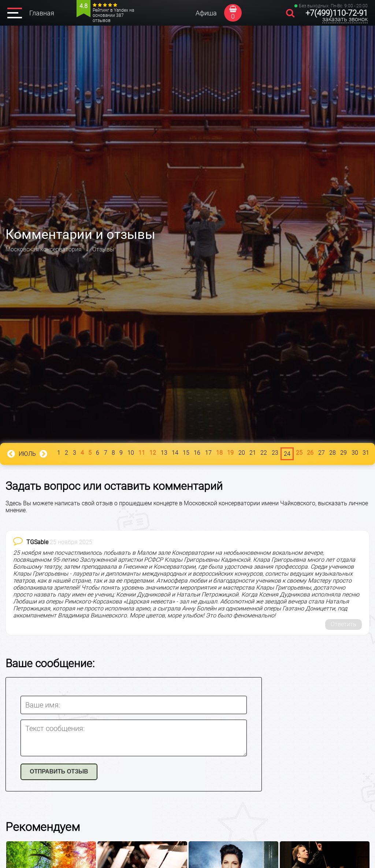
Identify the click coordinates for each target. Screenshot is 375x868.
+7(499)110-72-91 (337, 13)
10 (131, 453)
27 (322, 453)
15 (186, 453)
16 (197, 453)
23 (275, 453)
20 (242, 453)
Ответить (344, 624)
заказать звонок (345, 19)
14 (175, 453)
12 (153, 453)
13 (164, 453)
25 (299, 453)
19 (230, 453)
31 (366, 453)
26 (310, 453)
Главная (42, 13)
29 (344, 453)
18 (219, 453)
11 (142, 453)
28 (333, 453)
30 (355, 453)
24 (287, 454)
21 (253, 453)
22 (264, 453)
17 (208, 453)
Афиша (206, 13)
